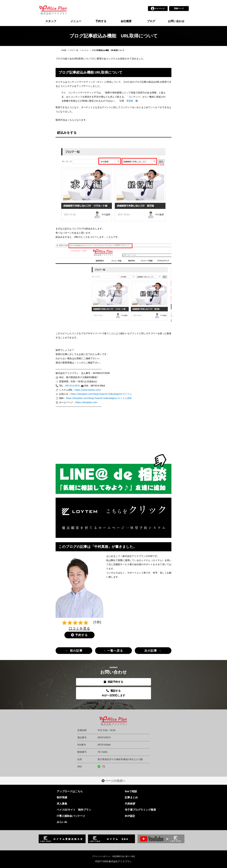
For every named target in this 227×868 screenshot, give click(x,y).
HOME (64, 50)
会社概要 (126, 21)
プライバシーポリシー (101, 856)
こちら (78, 363)
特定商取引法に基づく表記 (124, 856)
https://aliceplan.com (86, 402)
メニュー (76, 21)
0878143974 (104, 738)
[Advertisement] (113, 431)
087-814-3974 (72, 386)
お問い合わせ (176, 21)
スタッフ (51, 21)
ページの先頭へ (114, 781)
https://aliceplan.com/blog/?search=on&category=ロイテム (101, 394)
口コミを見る (79, 628)
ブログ (151, 21)
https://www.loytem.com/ (88, 390)
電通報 (130, 101)
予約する (101, 21)
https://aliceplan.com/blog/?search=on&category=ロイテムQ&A (99, 398)
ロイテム (85, 50)
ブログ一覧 (74, 50)
